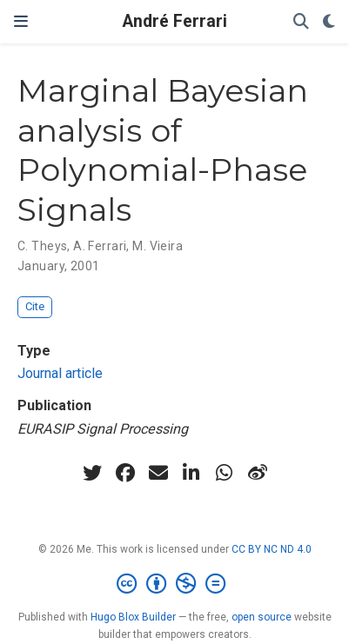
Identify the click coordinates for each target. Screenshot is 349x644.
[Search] (301, 22)
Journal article (60, 373)
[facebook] (125, 473)
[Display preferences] (329, 22)
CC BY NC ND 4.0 (272, 549)
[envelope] (158, 473)
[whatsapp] (225, 473)
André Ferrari (175, 21)
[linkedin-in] (191, 473)
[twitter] (92, 473)
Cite (35, 306)
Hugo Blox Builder (133, 617)
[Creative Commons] (174, 584)
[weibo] (258, 473)
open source (262, 617)
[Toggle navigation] (21, 22)
